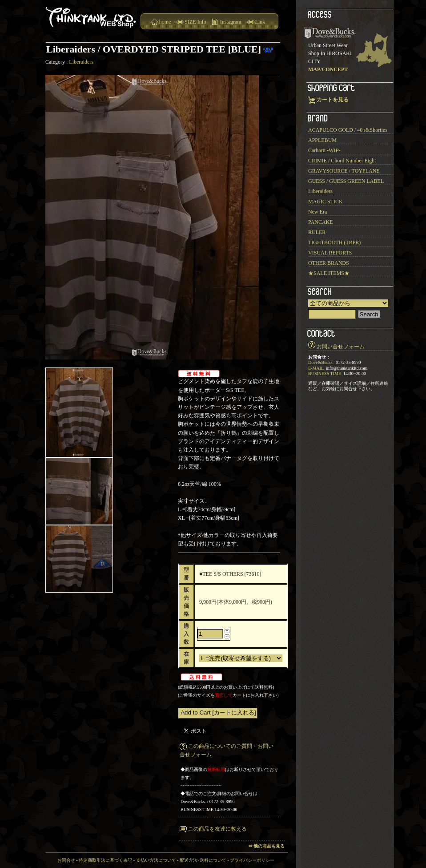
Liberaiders (81, 62)
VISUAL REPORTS (330, 253)
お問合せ (66, 860)
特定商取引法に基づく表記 (105, 860)
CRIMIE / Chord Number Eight (342, 161)
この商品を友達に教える (217, 829)
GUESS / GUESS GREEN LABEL (346, 181)
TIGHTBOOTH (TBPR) (334, 242)
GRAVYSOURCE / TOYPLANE (344, 171)
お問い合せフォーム (341, 347)
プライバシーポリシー (252, 860)
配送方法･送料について (203, 860)
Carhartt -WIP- (324, 150)
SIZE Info (195, 22)
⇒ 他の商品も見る (267, 846)
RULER (317, 232)
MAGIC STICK (326, 202)
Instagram (231, 22)
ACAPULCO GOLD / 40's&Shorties (348, 130)
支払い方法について (156, 860)
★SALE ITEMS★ (329, 273)
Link (260, 22)
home (165, 22)
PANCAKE (321, 222)
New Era (317, 212)
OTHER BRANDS (329, 263)
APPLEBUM (322, 140)
